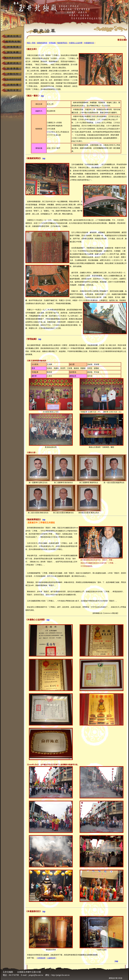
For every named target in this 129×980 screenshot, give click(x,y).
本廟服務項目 (89, 43)
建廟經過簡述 (42, 43)
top (42, 96)
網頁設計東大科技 (116, 978)
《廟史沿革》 (32, 49)
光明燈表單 (41, 958)
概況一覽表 (31, 43)
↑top (116, 961)
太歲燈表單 (51, 958)
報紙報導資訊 (62, 43)
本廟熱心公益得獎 (76, 43)
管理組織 (52, 43)
